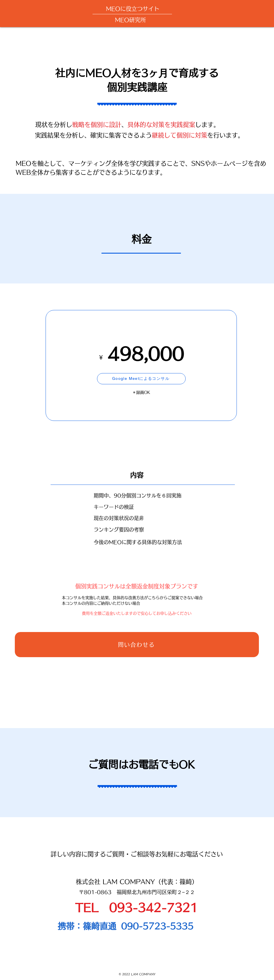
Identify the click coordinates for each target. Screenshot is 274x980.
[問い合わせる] (137, 645)
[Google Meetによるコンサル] (141, 379)
